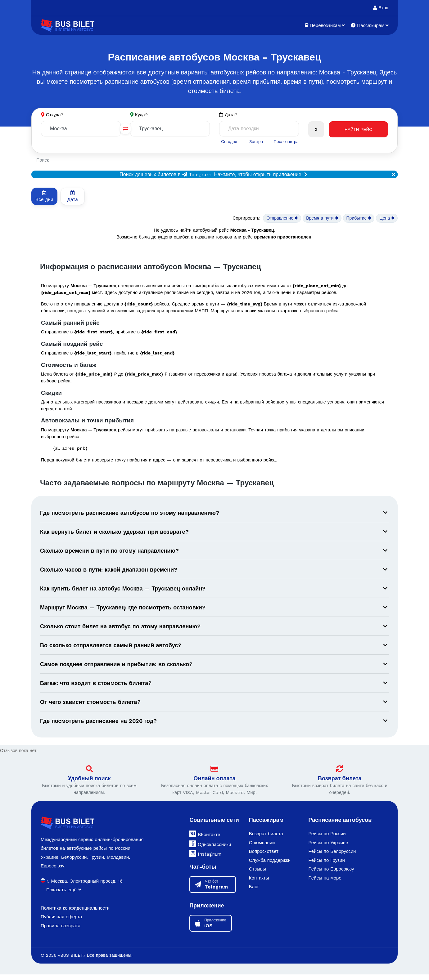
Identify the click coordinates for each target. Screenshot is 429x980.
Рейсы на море (325, 884)
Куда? (142, 115)
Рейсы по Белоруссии (332, 857)
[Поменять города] (125, 129)
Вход (381, 8)
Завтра (255, 141)
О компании (262, 848)
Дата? (228, 115)
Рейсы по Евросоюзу (331, 875)
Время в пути (319, 219)
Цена (386, 219)
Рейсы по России (327, 839)
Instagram (205, 859)
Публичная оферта (61, 922)
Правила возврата (61, 931)
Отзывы (257, 875)
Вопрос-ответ (264, 857)
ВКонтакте (205, 840)
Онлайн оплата (214, 784)
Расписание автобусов (340, 825)
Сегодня (229, 141)
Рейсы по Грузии (326, 866)
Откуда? (55, 115)
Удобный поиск (89, 784)
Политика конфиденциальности (75, 914)
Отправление (277, 219)
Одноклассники (210, 849)
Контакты (259, 884)
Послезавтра (286, 141)
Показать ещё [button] (64, 895)
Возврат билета (340, 784)
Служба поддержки (270, 866)
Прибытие (357, 219)
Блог (254, 892)
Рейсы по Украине (328, 848)
